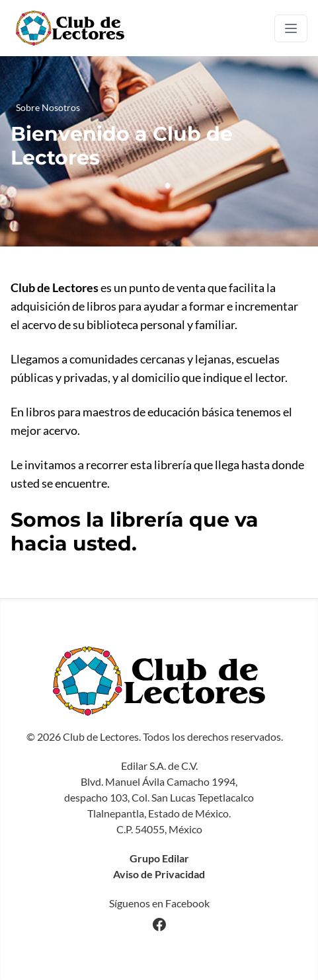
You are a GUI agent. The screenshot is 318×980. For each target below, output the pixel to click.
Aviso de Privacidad (159, 874)
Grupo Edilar (159, 858)
